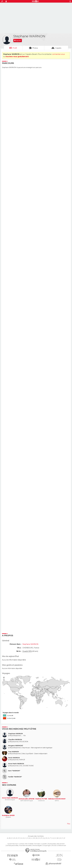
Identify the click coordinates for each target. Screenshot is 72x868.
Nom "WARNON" (14, 771)
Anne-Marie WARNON (16, 764)
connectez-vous (58, 54)
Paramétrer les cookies (25, 846)
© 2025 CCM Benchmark (59, 846)
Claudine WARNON (15, 740)
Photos (35, 48)
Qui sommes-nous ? (13, 844)
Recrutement (61, 844)
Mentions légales (37, 846)
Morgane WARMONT (16, 746)
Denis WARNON (14, 758)
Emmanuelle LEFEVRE (27, 799)
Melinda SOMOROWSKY (57, 799)
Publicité (31, 844)
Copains (58, 48)
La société (44, 844)
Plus (69, 824)
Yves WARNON (13, 752)
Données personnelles (12, 846)
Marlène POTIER (41, 799)
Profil (15, 48)
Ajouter (18, 40)
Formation (37, 844)
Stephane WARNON (15, 734)
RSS (26, 844)
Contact (22, 844)
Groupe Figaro (47, 846)
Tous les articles (52, 844)
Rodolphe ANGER (8, 815)
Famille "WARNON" (15, 777)
